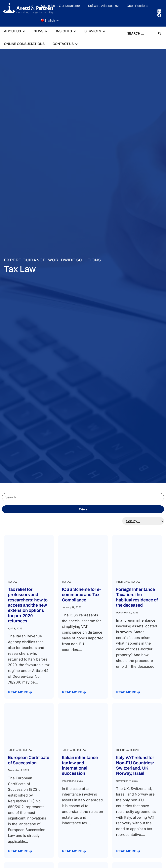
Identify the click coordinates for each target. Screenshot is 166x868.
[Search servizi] (83, 497)
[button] (50, 21)
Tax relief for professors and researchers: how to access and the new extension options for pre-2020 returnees (28, 605)
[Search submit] (160, 33)
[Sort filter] (143, 521)
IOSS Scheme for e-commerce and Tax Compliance (81, 595)
